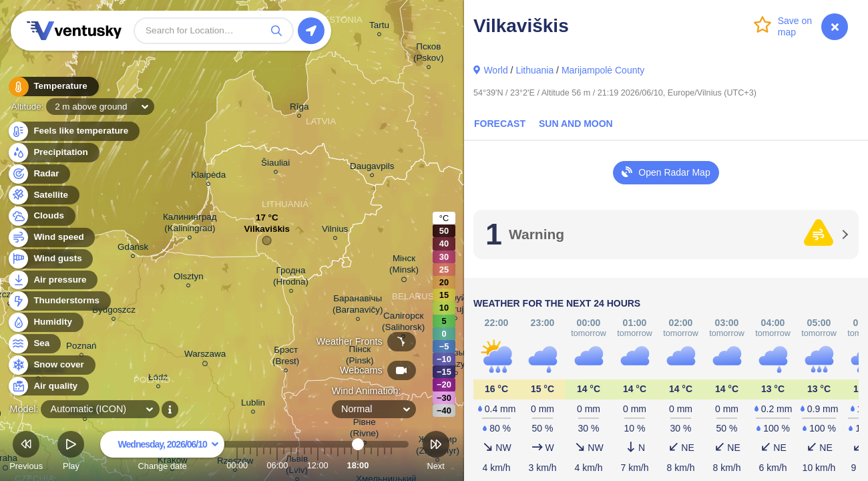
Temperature (53, 87)
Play (71, 453)
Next (436, 453)
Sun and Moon (576, 124)
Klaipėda (208, 177)
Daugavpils (372, 168)
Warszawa (205, 356)
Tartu (379, 27)
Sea (34, 344)
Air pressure (52, 280)
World (495, 70)
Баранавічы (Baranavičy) (358, 306)
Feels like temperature (73, 131)
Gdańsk (133, 249)
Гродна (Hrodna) (291, 278)
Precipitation (53, 153)
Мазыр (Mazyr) (456, 360)
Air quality (48, 386)
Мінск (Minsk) (404, 266)
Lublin (253, 405)
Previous (26, 453)
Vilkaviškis (267, 232)
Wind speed (51, 237)
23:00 (391, 465)
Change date (162, 453)
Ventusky (72, 31)
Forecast (500, 124)
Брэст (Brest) (286, 357)
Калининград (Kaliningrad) (190, 224)
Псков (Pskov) (429, 54)
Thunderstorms (59, 301)
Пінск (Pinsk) (360, 357)
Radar (39, 174)
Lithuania (534, 70)
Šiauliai (275, 165)
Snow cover (51, 365)
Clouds (41, 216)
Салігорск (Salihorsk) (403, 323)
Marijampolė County (603, 70)
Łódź (158, 379)
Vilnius (335, 231)
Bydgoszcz (114, 312)
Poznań (81, 348)
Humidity (45, 322)
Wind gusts (50, 259)
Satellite (43, 195)
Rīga (299, 109)
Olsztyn (189, 278)
